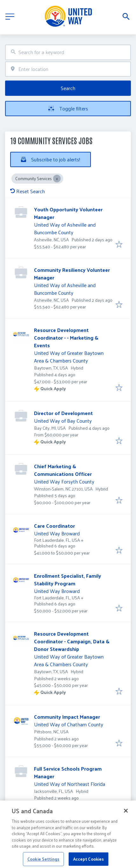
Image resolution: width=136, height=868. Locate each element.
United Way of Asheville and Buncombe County (65, 228)
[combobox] (68, 52)
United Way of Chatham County (69, 724)
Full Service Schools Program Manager (68, 772)
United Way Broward (57, 533)
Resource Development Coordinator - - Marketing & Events (66, 338)
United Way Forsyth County (64, 481)
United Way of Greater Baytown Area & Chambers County (69, 357)
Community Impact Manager (67, 717)
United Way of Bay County (63, 421)
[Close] (126, 819)
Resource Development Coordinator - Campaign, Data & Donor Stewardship (72, 641)
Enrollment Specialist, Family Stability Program (68, 579)
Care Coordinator (54, 526)
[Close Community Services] (57, 179)
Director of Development (63, 413)
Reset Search (27, 191)
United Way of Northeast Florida (70, 784)
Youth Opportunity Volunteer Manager (68, 213)
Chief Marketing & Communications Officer (63, 470)
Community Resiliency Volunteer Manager (72, 274)
